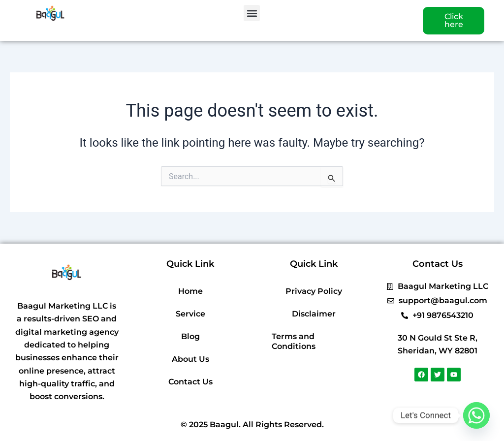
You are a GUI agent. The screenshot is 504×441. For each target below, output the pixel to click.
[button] (252, 13)
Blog (190, 336)
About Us (190, 359)
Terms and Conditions (294, 341)
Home (190, 291)
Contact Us (190, 382)
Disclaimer (314, 314)
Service (190, 314)
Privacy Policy (314, 291)
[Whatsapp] (476, 415)
